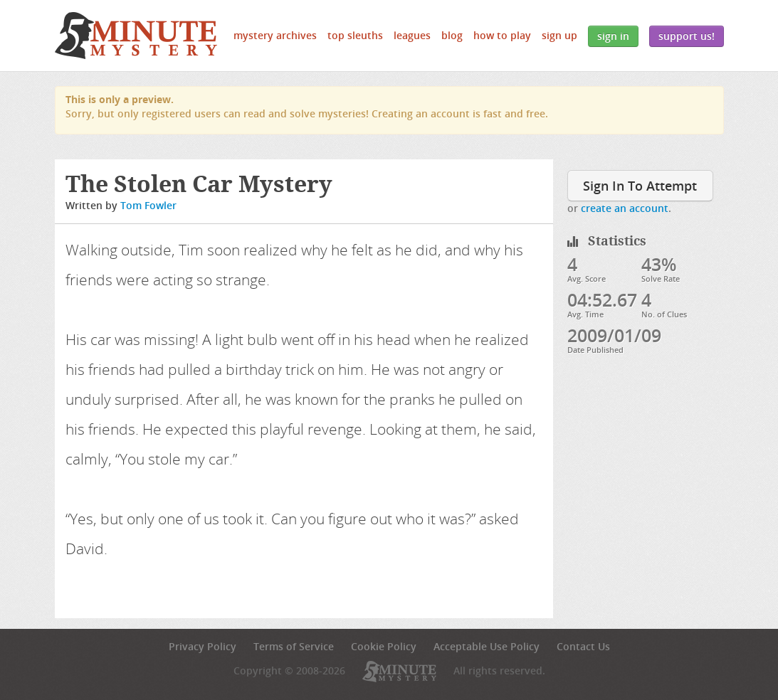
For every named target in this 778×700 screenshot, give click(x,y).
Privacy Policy (203, 646)
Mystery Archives (275, 35)
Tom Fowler (148, 205)
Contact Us (583, 646)
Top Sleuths (355, 35)
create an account (625, 208)
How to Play (502, 35)
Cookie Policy (384, 646)
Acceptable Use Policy (487, 646)
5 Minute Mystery (136, 36)
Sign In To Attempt (640, 186)
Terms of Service (294, 646)
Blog (452, 35)
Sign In (613, 36)
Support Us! (687, 36)
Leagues (412, 35)
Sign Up (559, 35)
